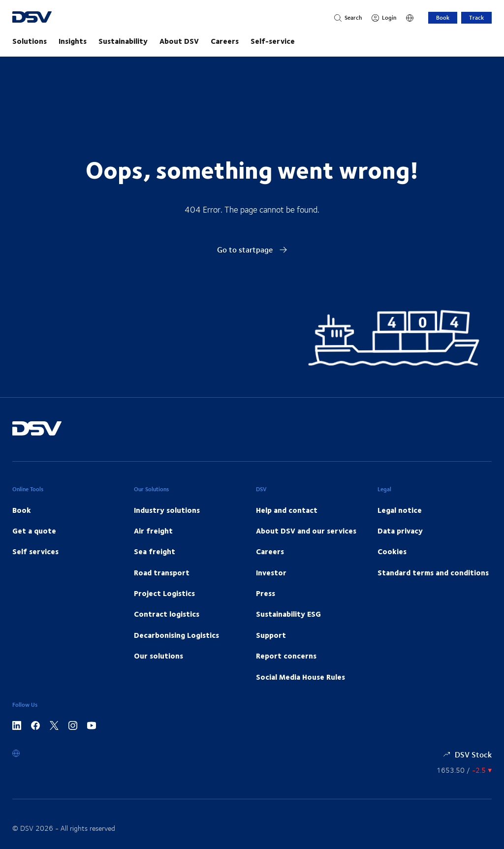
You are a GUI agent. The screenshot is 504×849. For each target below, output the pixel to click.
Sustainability (123, 41)
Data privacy (400, 531)
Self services (35, 551)
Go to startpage (252, 249)
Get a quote (34, 531)
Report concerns (286, 656)
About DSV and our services (306, 531)
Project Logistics (164, 593)
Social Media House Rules (300, 677)
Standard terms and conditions (433, 572)
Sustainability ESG (288, 614)
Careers (225, 41)
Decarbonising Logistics (176, 635)
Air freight (153, 531)
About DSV (179, 41)
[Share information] (464, 770)
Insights (73, 41)
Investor (271, 572)
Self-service (273, 41)
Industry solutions (167, 510)
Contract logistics (167, 614)
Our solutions (158, 656)
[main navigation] (252, 41)
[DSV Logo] (50, 18)
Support (271, 635)
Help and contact (287, 510)
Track (476, 17)
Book (443, 17)
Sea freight (155, 551)
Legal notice (400, 510)
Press (266, 593)
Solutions (30, 41)
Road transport (162, 572)
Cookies (392, 551)
